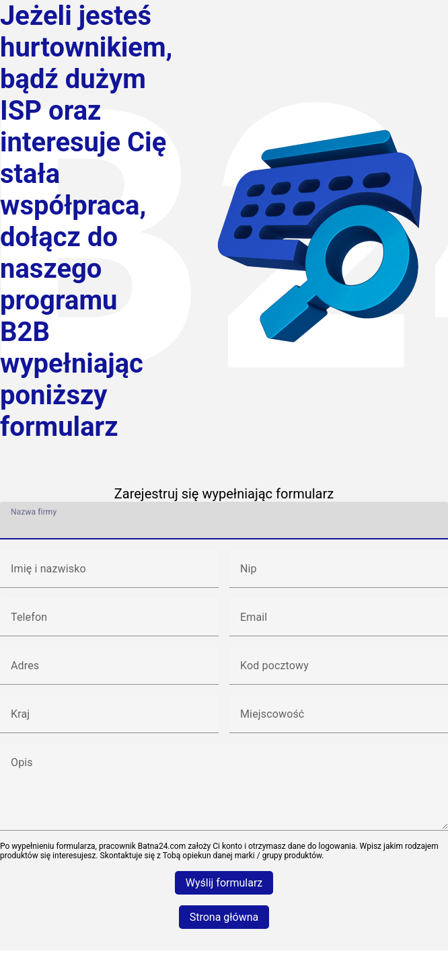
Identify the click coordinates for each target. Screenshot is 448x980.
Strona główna (224, 917)
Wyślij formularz (224, 883)
